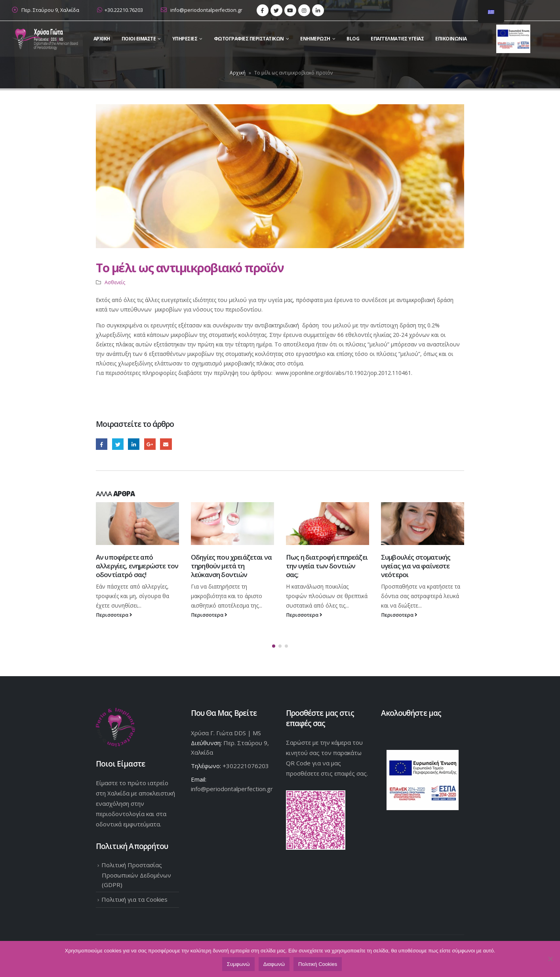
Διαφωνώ (274, 964)
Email (166, 444)
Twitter (118, 444)
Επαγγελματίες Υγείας (397, 39)
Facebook (102, 444)
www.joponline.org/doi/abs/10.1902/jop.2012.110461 (343, 373)
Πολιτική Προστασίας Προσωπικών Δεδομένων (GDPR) (136, 874)
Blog (353, 39)
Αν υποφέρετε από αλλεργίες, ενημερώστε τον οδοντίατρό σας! (137, 566)
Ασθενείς (115, 282)
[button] (274, 645)
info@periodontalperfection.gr (202, 10)
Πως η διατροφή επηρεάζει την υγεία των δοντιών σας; (327, 566)
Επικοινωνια (451, 39)
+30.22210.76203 (120, 10)
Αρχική (238, 73)
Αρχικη (102, 39)
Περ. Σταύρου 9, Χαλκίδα (50, 10)
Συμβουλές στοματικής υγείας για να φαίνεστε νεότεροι (416, 566)
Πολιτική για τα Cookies (134, 899)
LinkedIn (134, 444)
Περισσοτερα (114, 615)
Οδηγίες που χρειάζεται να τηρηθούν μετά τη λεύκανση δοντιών (231, 566)
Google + (150, 444)
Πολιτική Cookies (318, 964)
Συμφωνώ (238, 964)
